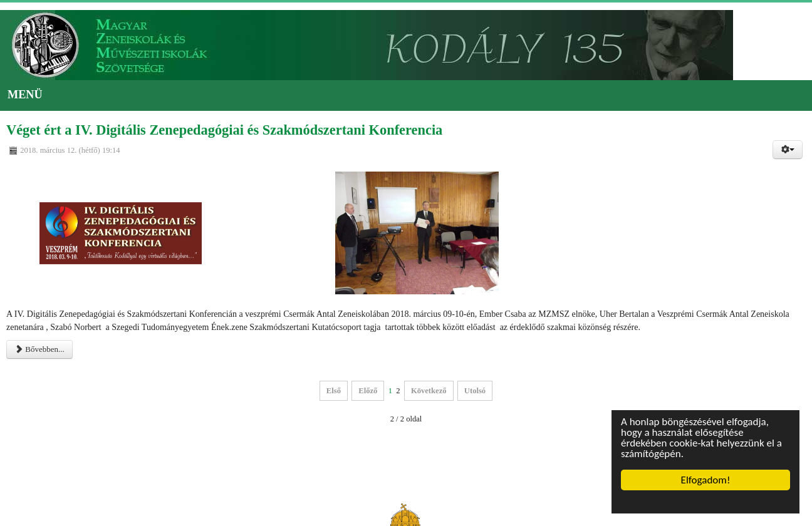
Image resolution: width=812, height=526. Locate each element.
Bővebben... (39, 349)
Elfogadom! (706, 480)
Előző (368, 391)
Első (334, 391)
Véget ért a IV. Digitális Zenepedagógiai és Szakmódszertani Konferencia (224, 130)
